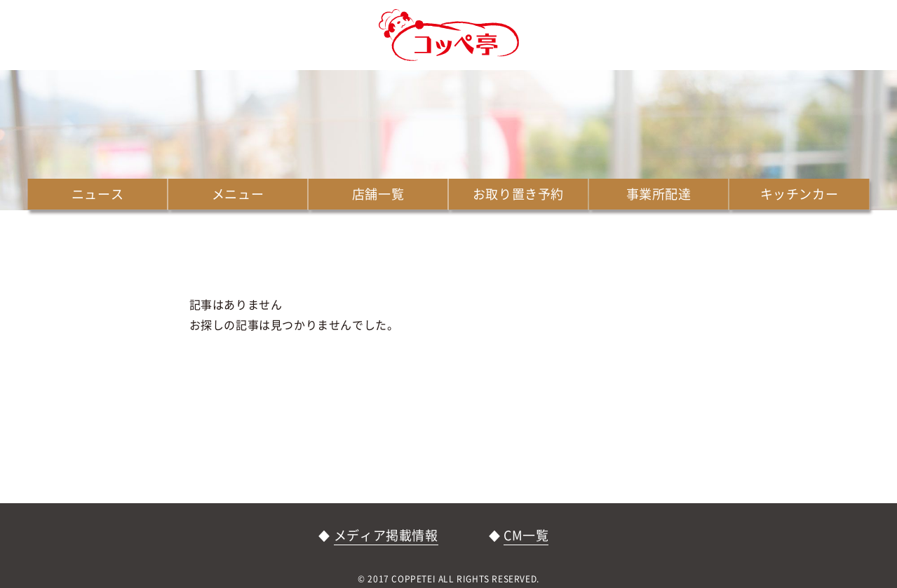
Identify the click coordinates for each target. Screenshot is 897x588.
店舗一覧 (378, 194)
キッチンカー (800, 194)
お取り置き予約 (518, 194)
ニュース (97, 194)
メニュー (238, 194)
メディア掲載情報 (386, 535)
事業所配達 (659, 194)
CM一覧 (526, 535)
